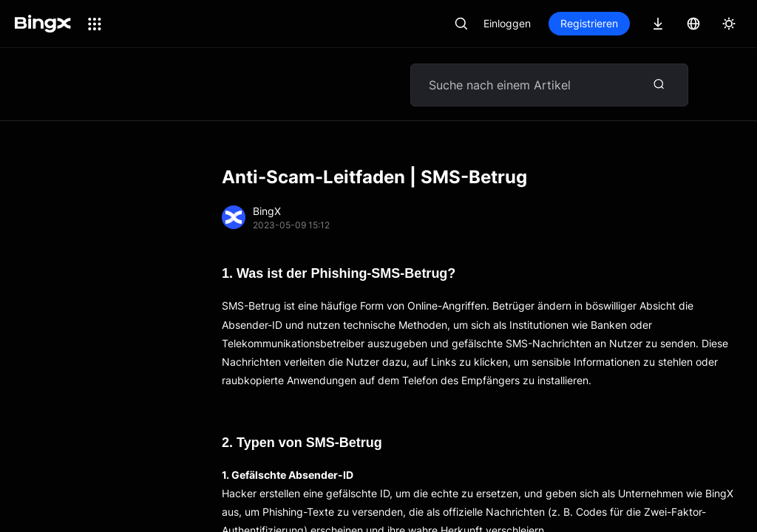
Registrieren (589, 23)
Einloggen (507, 23)
